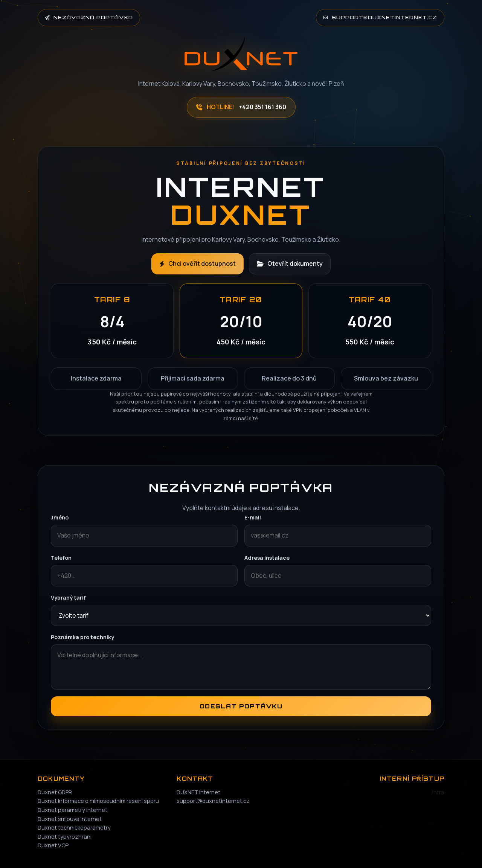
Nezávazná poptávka (89, 17)
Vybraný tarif (68, 598)
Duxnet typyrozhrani (65, 836)
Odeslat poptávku (241, 706)
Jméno (60, 517)
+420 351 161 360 (262, 107)
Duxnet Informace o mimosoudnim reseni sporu (98, 801)
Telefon (61, 558)
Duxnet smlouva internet (70, 819)
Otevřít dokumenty (290, 263)
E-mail (253, 517)
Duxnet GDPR (55, 792)
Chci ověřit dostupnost (198, 263)
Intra (438, 792)
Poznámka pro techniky (82, 637)
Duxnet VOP (53, 845)
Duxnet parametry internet (72, 810)
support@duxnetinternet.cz (380, 17)
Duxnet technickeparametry (74, 827)
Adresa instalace (267, 558)
